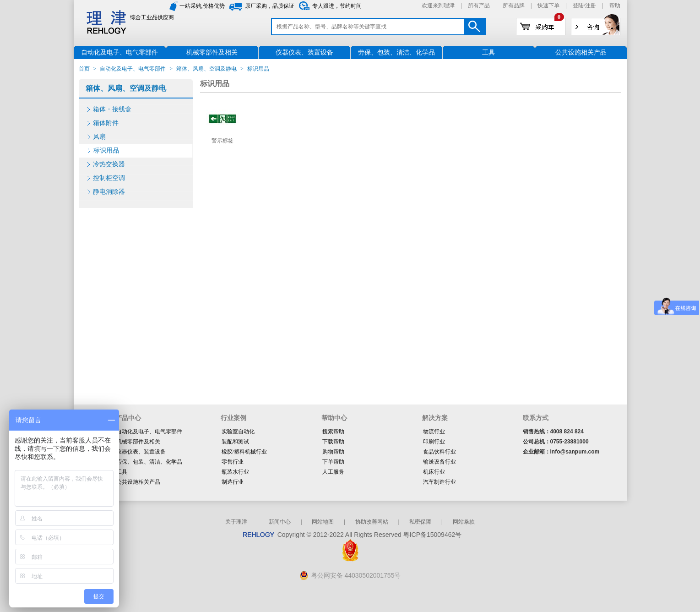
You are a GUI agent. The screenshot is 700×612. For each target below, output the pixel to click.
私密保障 (420, 522)
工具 (122, 472)
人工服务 (333, 472)
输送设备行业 (440, 462)
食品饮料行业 (440, 452)
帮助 (615, 5)
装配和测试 (235, 442)
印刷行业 (434, 442)
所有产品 (479, 5)
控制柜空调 (109, 178)
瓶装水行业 (235, 472)
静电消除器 (109, 192)
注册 (591, 5)
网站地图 (323, 522)
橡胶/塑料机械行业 (244, 452)
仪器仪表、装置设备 (141, 452)
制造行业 (233, 482)
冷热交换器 (109, 164)
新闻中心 (280, 522)
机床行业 (434, 472)
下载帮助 (333, 442)
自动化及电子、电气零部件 (133, 69)
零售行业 (233, 462)
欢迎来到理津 (438, 5)
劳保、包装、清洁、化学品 (149, 462)
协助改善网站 (372, 522)
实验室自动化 (238, 432)
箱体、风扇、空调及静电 (206, 69)
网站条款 (464, 522)
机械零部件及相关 (138, 442)
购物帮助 (333, 452)
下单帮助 (333, 462)
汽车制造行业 (440, 482)
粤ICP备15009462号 (433, 535)
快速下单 (548, 5)
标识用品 (106, 150)
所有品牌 (514, 5)
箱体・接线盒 (112, 109)
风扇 (99, 137)
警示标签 (222, 141)
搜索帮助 (333, 432)
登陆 (578, 5)
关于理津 (236, 522)
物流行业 (434, 432)
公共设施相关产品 (138, 482)
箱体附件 (106, 123)
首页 (84, 69)
